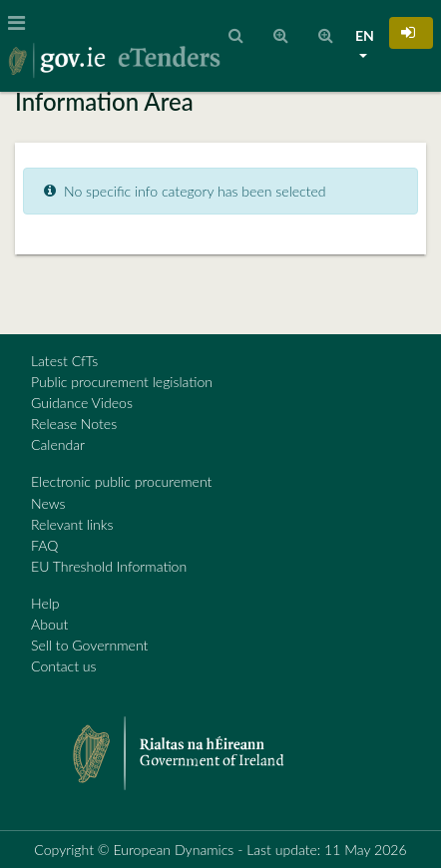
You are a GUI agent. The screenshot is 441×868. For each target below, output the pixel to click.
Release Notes (74, 424)
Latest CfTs (64, 361)
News (48, 503)
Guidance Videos (82, 403)
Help (45, 603)
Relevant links (72, 524)
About (49, 624)
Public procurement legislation (122, 382)
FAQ (44, 545)
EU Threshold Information (109, 566)
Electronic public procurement (121, 481)
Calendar (58, 444)
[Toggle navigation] (22, 22)
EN (365, 35)
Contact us (64, 666)
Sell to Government (89, 645)
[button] (411, 33)
